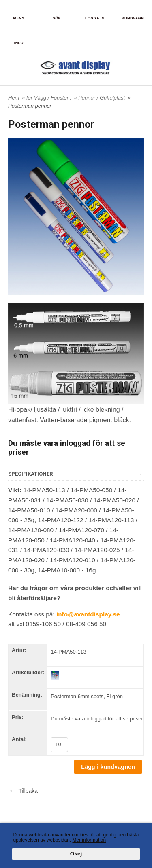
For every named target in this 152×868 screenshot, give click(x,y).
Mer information (89, 840)
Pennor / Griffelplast (102, 98)
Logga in (95, 18)
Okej (76, 854)
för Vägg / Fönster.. (49, 98)
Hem (14, 98)
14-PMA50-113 (68, 652)
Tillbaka (23, 791)
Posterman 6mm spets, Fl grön (87, 696)
